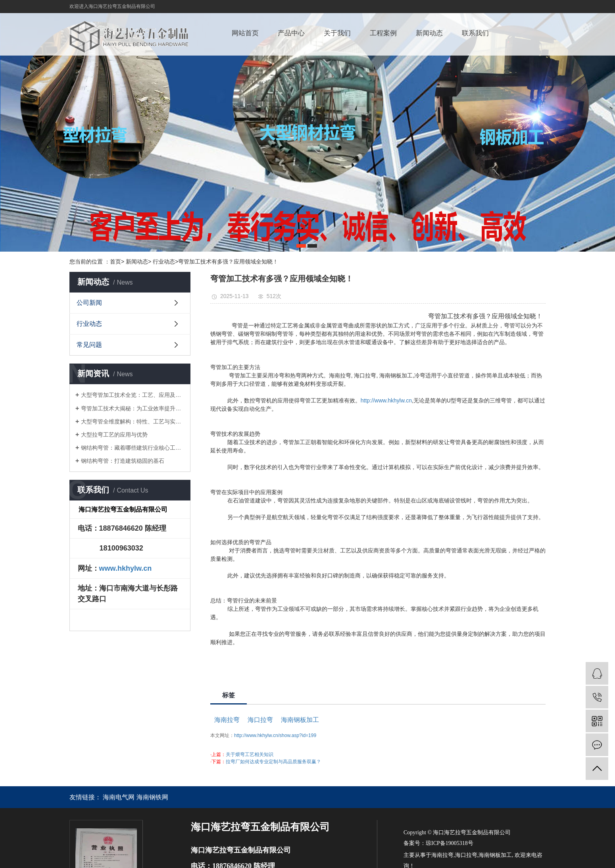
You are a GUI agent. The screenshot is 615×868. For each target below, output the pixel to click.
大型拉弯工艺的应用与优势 (114, 435)
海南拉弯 (227, 720)
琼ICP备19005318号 (450, 843)
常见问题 (89, 345)
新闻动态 (429, 33)
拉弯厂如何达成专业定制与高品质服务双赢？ (273, 762)
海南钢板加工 (300, 720)
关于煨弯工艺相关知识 (250, 754)
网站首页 (245, 33)
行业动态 (89, 324)
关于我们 (337, 33)
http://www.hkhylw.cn (386, 400)
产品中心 (291, 33)
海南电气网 (119, 797)
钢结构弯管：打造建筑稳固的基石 (123, 461)
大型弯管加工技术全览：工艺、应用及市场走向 (133, 395)
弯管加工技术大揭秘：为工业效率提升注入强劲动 (133, 408)
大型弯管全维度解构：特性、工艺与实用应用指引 (133, 421)
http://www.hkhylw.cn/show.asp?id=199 (275, 735)
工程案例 (383, 33)
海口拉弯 (260, 720)
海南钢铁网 (152, 797)
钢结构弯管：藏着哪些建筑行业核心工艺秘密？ (133, 448)
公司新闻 (89, 303)
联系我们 (475, 33)
